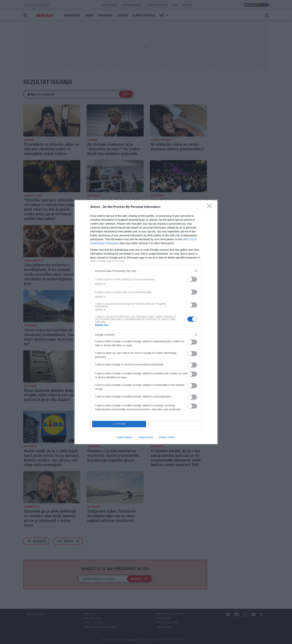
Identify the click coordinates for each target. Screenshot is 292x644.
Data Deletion (125, 437)
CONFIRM (119, 424)
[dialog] (146, 322)
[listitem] (146, 271)
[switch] (192, 279)
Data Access (146, 437)
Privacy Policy (167, 437)
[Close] (210, 207)
